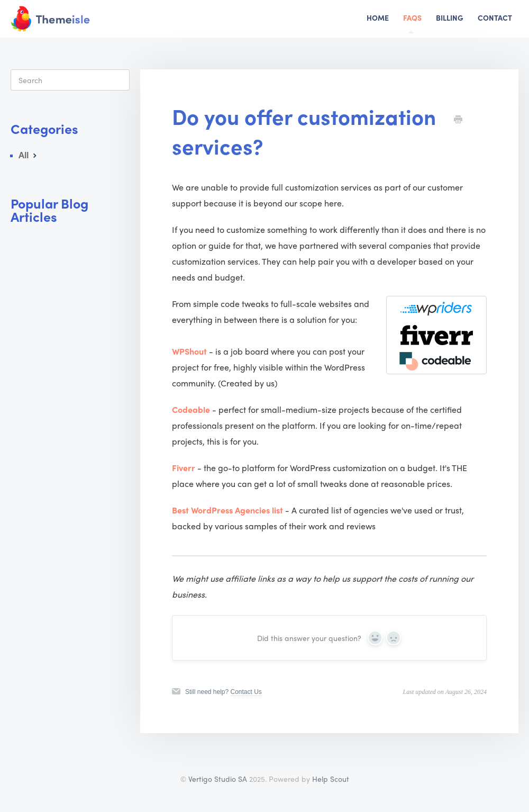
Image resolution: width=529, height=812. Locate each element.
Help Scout (331, 779)
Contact (495, 17)
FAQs (412, 23)
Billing (450, 17)
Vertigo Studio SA (218, 779)
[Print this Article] (458, 120)
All (29, 155)
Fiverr (184, 468)
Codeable (191, 409)
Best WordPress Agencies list (227, 510)
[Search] (70, 80)
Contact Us (246, 692)
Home (378, 17)
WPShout (189, 351)
